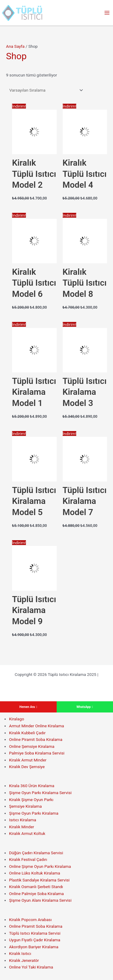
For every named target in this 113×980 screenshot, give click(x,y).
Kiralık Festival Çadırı (28, 859)
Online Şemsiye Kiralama (32, 746)
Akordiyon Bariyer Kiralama (34, 947)
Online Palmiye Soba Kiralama (36, 894)
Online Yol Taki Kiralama (31, 967)
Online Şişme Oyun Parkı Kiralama (40, 866)
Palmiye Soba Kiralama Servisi (37, 753)
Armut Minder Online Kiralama (36, 726)
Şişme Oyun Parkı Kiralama (34, 813)
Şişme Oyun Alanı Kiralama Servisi (40, 900)
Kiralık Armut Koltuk (27, 833)
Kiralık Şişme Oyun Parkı (31, 800)
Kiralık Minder (22, 827)
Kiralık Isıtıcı (20, 953)
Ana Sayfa (15, 46)
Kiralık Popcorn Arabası (30, 920)
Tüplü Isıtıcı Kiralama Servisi (35, 933)
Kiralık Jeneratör (24, 960)
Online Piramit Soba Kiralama (36, 739)
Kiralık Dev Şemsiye (27, 767)
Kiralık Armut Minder (28, 760)
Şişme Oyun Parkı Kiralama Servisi (40, 793)
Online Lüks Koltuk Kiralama (35, 873)
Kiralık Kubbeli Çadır (27, 733)
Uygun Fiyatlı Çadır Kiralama (35, 940)
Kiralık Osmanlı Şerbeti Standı (36, 887)
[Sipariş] (45, 90)
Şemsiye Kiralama (25, 806)
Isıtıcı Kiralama (23, 820)
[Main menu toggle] (107, 13)
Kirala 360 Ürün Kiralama (32, 786)
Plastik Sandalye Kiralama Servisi (39, 880)
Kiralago (17, 719)
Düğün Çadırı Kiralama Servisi (36, 853)
